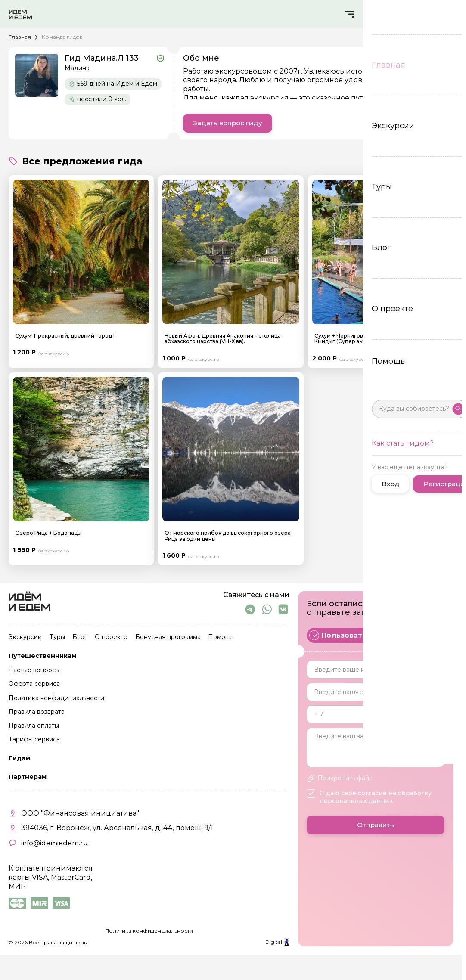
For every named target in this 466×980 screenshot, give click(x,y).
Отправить (376, 829)
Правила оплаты (34, 725)
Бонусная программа (163, 640)
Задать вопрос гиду (229, 123)
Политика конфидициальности (56, 698)
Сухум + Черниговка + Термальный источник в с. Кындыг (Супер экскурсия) (380, 339)
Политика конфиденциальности (149, 929)
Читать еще (429, 107)
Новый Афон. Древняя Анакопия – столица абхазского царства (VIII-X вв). (223, 339)
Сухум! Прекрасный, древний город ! (65, 336)
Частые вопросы (34, 672)
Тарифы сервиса (34, 738)
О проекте (108, 640)
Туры (56, 640)
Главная (20, 37)
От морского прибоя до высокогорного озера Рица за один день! (228, 536)
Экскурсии (25, 640)
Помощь (215, 640)
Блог (78, 640)
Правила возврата (37, 712)
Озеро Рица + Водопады (48, 533)
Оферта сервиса (34, 685)
